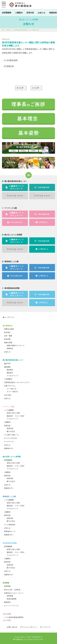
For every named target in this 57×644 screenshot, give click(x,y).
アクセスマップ (12, 376)
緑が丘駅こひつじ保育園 (12, 457)
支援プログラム (10, 386)
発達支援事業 (12, 599)
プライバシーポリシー (29, 627)
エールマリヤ (9, 442)
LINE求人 (42, 222)
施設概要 (7, 367)
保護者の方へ (9, 448)
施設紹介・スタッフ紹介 (16, 416)
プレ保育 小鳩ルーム (12, 435)
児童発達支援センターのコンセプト (17, 382)
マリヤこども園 (8, 407)
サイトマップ (45, 627)
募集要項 (7, 602)
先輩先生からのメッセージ (14, 593)
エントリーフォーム (11, 606)
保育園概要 (7, 13)
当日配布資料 (12, 60)
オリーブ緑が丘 (12, 392)
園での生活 (11, 431)
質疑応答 (10, 66)
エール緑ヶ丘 (12, 389)
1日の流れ (8, 395)
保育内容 (30, 13)
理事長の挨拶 (9, 329)
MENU (4, 7)
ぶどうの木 (7, 614)
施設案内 (10, 370)
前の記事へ (21, 88)
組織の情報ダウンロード (16, 346)
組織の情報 (8, 343)
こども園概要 (9, 410)
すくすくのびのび (11, 438)
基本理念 (7, 332)
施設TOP (7, 364)
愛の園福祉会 (8, 326)
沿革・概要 (8, 336)
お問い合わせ (12, 627)
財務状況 (10, 348)
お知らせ (42, 13)
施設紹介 (10, 373)
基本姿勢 (7, 339)
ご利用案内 (8, 379)
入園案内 (19, 13)
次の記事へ (36, 88)
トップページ (9, 317)
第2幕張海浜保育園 (10, 543)
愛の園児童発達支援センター (13, 360)
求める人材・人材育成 (12, 590)
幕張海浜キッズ (10, 531)
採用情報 (6, 583)
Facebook (15, 222)
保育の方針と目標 (13, 413)
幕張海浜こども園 (9, 497)
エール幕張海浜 (10, 525)
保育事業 (10, 596)
